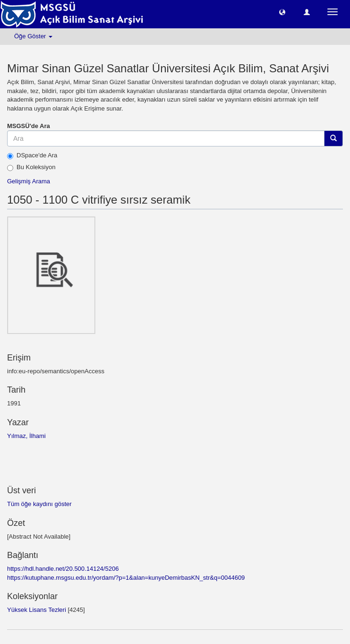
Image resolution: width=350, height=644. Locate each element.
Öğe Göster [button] (33, 36)
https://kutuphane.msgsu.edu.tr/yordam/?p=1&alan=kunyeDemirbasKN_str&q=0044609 (126, 578)
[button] (282, 12)
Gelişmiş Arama (29, 181)
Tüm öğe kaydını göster (39, 504)
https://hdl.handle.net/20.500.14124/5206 (63, 569)
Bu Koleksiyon (31, 167)
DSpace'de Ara (32, 155)
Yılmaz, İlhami (26, 436)
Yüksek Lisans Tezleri (37, 610)
